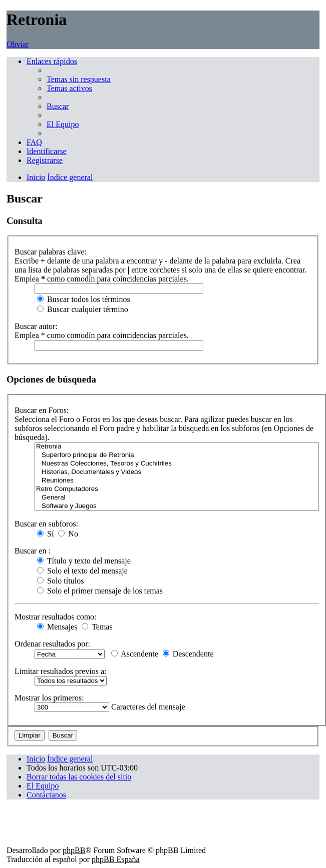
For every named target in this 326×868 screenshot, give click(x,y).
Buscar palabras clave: (51, 252)
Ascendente (135, 654)
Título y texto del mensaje (84, 561)
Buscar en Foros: (42, 410)
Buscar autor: (36, 326)
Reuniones (177, 481)
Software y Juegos (177, 506)
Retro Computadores (177, 489)
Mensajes (57, 627)
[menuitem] (79, 79)
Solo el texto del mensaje (82, 571)
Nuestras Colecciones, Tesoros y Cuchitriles (177, 464)
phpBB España (116, 859)
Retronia (177, 447)
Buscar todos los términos (84, 299)
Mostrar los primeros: (49, 698)
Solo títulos (60, 581)
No (68, 534)
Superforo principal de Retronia (177, 455)
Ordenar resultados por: (52, 644)
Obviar (18, 44)
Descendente (188, 654)
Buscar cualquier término (83, 309)
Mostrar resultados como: (56, 617)
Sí (45, 534)
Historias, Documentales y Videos (177, 472)
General (177, 498)
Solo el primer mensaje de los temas (100, 591)
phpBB (74, 850)
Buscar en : (33, 551)
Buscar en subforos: (46, 524)
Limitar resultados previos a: (61, 671)
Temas (97, 627)
